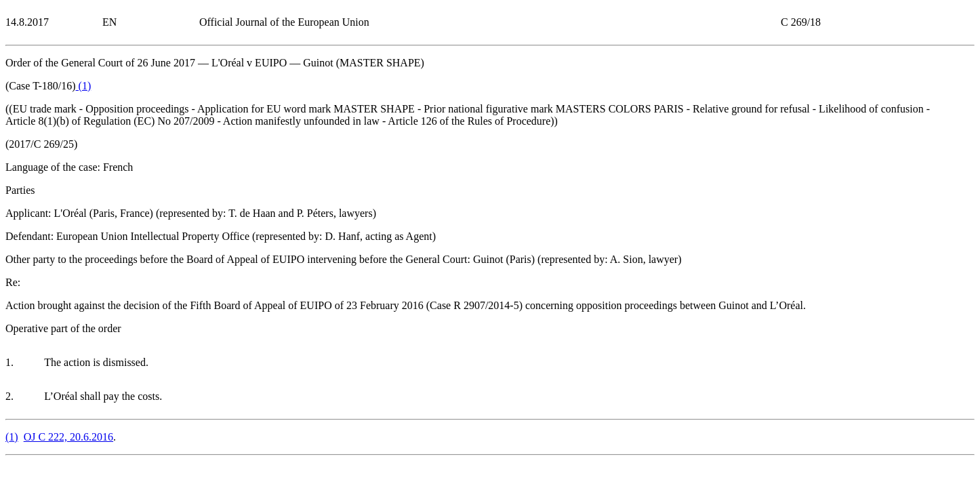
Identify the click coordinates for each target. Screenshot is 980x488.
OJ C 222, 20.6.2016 (68, 437)
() (84, 86)
